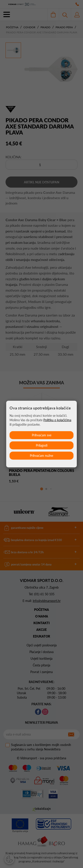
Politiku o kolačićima (57, 420)
